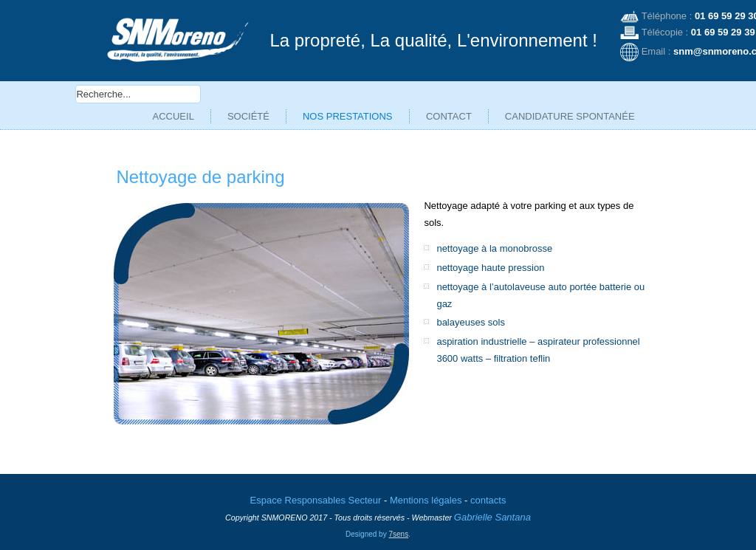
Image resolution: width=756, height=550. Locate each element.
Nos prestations (348, 116)
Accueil (173, 116)
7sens (398, 522)
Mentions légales (426, 489)
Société (248, 116)
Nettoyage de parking (200, 177)
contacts (488, 489)
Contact (449, 116)
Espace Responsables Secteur (316, 489)
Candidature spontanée (570, 116)
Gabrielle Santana (492, 506)
